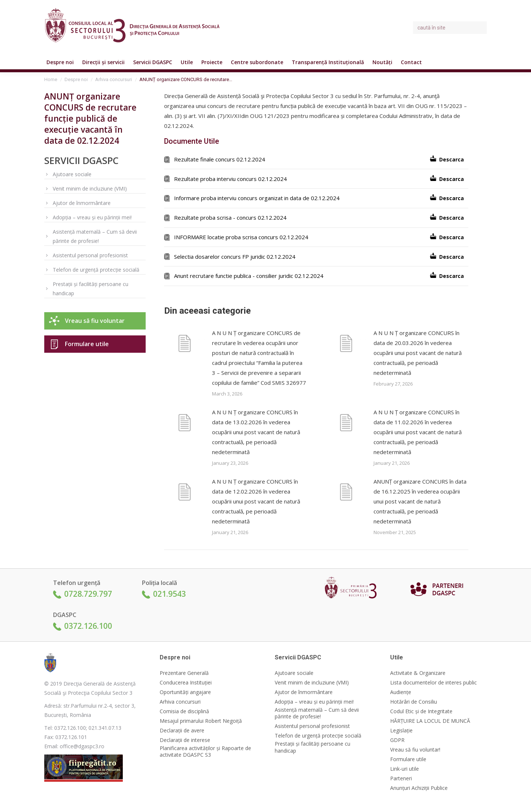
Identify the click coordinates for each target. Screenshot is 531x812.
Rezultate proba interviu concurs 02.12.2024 (230, 179)
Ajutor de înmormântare (82, 203)
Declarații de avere (182, 731)
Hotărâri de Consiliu (414, 702)
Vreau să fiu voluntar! (415, 750)
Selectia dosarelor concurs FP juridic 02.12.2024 (235, 257)
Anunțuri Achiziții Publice (419, 788)
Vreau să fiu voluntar (95, 321)
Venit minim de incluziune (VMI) (90, 189)
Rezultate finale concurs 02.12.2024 (220, 159)
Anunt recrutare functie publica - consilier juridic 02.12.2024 (249, 276)
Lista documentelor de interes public (433, 683)
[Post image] (184, 345)
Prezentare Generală (184, 673)
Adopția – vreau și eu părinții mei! (92, 217)
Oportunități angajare (185, 692)
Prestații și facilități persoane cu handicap (91, 289)
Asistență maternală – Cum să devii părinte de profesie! (95, 236)
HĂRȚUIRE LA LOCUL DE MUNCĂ (430, 721)
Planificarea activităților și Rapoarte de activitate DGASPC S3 (205, 752)
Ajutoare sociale (72, 174)
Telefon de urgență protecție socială (96, 270)
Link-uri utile (405, 769)
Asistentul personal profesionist (90, 255)
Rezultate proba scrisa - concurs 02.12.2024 (230, 217)
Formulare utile (87, 344)
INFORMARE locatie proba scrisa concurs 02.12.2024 (241, 237)
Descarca (452, 159)
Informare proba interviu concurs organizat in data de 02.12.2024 (257, 198)
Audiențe (401, 692)
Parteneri (401, 778)
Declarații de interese (185, 740)
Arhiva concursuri (180, 702)
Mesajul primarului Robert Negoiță (201, 721)
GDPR (397, 740)
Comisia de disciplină (184, 711)
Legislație (401, 731)
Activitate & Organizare (418, 673)
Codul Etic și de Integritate (421, 711)
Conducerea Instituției (186, 683)
